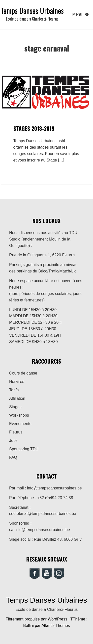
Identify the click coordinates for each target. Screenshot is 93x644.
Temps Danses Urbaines (32, 11)
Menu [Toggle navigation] (78, 14)
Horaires (17, 382)
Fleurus (16, 432)
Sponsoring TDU (24, 449)
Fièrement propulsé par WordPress (37, 619)
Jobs (13, 441)
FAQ (13, 457)
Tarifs (14, 390)
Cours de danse (23, 373)
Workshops (19, 415)
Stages (15, 407)
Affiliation (17, 398)
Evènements (20, 424)
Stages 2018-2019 (34, 128)
